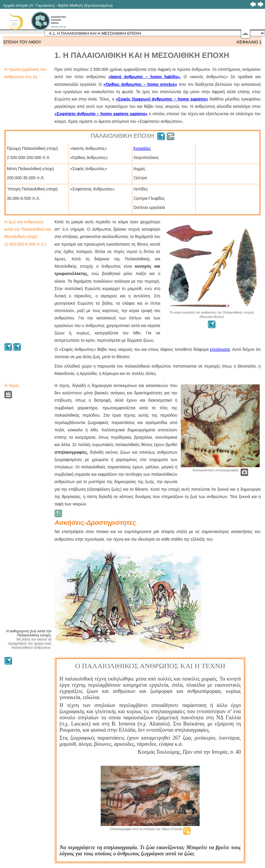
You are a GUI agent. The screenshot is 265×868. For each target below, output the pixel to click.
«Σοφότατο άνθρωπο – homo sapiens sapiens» (101, 114)
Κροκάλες (142, 148)
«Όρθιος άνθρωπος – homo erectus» (140, 84)
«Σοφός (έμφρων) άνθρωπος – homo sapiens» (162, 99)
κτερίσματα (220, 349)
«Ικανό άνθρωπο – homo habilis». (145, 77)
